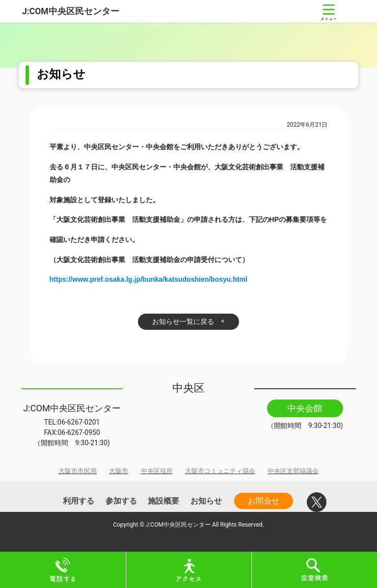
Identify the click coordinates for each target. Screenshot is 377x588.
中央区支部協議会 (293, 471)
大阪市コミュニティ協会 (220, 471)
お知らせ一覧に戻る (183, 321)
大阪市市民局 (78, 471)
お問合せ (264, 501)
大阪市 (119, 471)
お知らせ (206, 501)
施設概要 (163, 501)
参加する (121, 501)
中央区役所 (157, 471)
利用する (79, 501)
